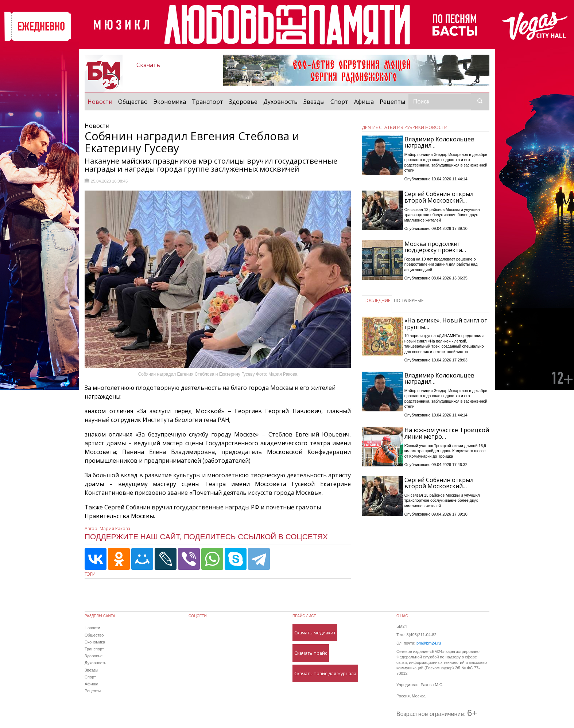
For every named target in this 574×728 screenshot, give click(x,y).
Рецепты (392, 102)
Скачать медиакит (315, 633)
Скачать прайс (311, 653)
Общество (133, 102)
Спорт (339, 102)
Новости (101, 101)
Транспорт (208, 102)
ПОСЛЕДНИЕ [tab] (377, 300)
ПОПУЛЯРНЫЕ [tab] (409, 300)
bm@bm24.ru (429, 643)
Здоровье (243, 102)
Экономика (170, 102)
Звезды (314, 102)
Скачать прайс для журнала (325, 673)
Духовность (280, 102)
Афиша (364, 102)
